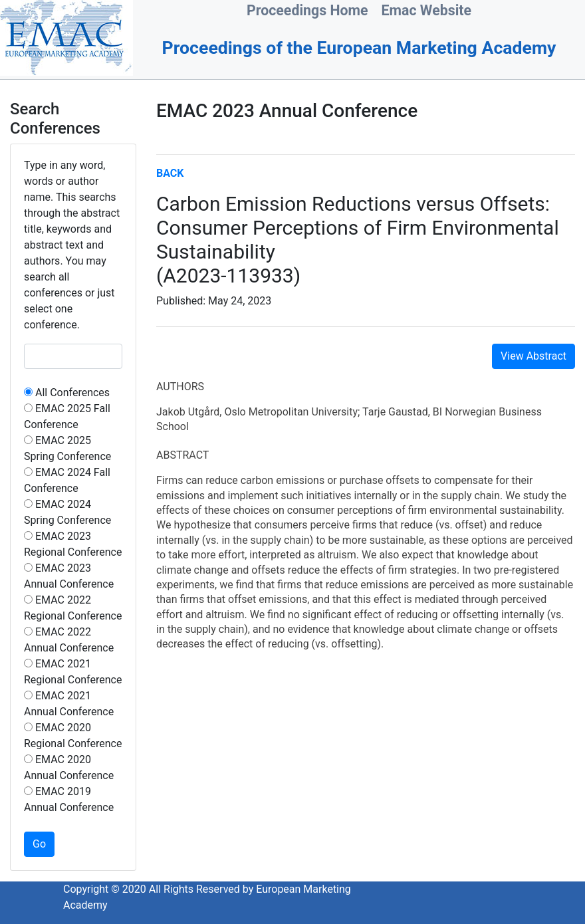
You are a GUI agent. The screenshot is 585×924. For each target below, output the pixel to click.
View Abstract (533, 356)
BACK (170, 173)
